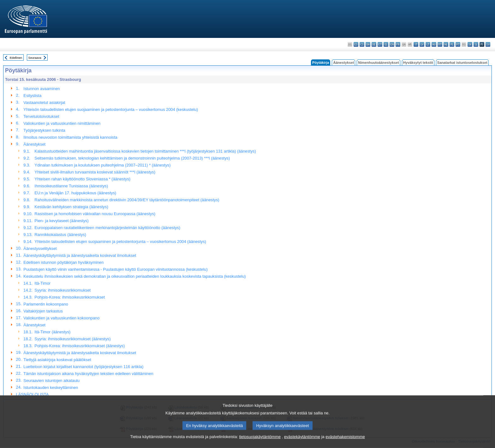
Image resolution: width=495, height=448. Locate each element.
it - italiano (416, 44)
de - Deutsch (374, 44)
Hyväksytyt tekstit (418, 63)
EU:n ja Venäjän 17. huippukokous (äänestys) (75, 193)
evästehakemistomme (345, 442)
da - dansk (368, 44)
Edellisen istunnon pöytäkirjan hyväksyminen (63, 262)
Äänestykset (343, 63)
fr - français (398, 44)
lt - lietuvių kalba (428, 44)
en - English (392, 44)
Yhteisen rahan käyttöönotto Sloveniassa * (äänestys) (82, 179)
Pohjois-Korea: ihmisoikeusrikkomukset (70, 297)
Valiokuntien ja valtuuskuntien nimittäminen (62, 123)
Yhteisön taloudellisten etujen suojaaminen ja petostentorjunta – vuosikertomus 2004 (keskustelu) (111, 109)
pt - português (458, 44)
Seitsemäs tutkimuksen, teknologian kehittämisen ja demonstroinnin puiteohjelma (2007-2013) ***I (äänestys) (132, 158)
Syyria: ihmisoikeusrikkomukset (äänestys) (72, 339)
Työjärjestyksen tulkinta (44, 130)
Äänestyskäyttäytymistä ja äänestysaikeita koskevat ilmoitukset (80, 255)
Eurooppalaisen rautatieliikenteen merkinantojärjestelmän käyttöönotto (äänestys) (107, 228)
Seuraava (35, 58)
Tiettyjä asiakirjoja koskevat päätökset (57, 360)
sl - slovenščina (476, 44)
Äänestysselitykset (40, 248)
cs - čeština (362, 44)
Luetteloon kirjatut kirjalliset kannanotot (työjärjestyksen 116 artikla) (83, 367)
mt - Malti (440, 44)
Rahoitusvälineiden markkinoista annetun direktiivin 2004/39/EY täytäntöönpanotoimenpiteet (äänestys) (127, 200)
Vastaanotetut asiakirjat (44, 103)
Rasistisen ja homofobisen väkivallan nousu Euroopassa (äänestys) (95, 214)
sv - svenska (488, 44)
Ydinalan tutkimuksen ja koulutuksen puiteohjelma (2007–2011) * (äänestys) (102, 165)
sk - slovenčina (470, 44)
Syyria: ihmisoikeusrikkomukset (63, 290)
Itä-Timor (42, 283)
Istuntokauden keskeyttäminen (51, 387)
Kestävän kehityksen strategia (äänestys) (71, 207)
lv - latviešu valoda (422, 44)
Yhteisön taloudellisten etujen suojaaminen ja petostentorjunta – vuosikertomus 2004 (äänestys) (120, 242)
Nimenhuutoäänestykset (378, 63)
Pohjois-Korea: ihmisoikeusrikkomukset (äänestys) (80, 346)
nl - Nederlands (446, 44)
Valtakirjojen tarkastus (43, 311)
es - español (356, 44)
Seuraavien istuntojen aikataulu (51, 381)
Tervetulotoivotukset (41, 116)
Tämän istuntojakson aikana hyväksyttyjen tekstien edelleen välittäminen (88, 374)
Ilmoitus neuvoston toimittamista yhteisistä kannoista (70, 137)
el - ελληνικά (386, 44)
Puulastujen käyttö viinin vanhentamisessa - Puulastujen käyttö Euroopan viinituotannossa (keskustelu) (115, 269)
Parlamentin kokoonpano (46, 304)
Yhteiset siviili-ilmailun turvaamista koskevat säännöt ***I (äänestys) (95, 172)
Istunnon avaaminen (42, 89)
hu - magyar (434, 44)
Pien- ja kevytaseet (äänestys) (61, 221)
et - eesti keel (380, 44)
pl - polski (452, 44)
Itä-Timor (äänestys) (52, 332)
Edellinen (16, 58)
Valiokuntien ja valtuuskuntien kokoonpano (61, 318)
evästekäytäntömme (302, 442)
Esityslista (32, 96)
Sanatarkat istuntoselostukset (462, 63)
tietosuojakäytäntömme (260, 442)
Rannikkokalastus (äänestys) (60, 235)
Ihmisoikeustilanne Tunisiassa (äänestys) (71, 186)
